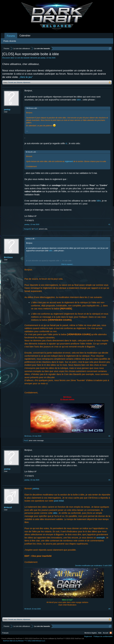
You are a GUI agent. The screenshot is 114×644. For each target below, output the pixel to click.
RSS (111, 633)
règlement (69, 161)
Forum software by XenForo (22, 638)
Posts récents (10, 41)
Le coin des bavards (22, 58)
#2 (109, 436)
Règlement (88, 636)
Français (5, 633)
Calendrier (25, 36)
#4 (109, 609)
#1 (109, 224)
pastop (43, 58)
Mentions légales (91, 633)
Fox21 (36, 229)
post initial (59, 501)
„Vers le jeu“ (26, 77)
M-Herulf (8, 507)
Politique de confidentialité (103, 636)
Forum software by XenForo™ (64, 638)
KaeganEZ (28, 229)
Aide (100, 633)
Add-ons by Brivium (24, 641)
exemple (101, 538)
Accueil (106, 633)
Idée (99, 201)
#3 (109, 480)
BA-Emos (8, 257)
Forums (11, 36)
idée (79, 100)
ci (66, 143)
